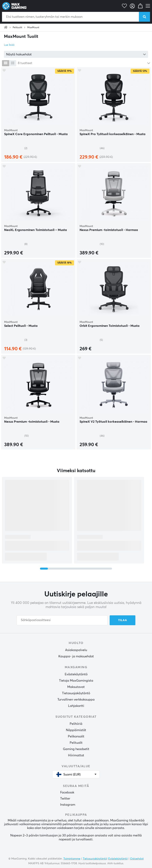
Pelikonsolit (76, 736)
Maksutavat (76, 687)
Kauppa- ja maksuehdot (76, 656)
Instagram (68, 805)
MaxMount (33, 28)
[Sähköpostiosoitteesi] (62, 620)
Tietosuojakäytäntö (76, 693)
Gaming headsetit (76, 749)
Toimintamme (72, 859)
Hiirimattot (76, 755)
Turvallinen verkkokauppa (76, 700)
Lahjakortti (76, 706)
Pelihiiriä (76, 724)
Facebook (67, 792)
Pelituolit (17, 28)
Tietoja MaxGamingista (76, 681)
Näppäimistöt (76, 730)
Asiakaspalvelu (76, 650)
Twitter (65, 799)
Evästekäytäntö (76, 674)
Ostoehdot (137, 859)
